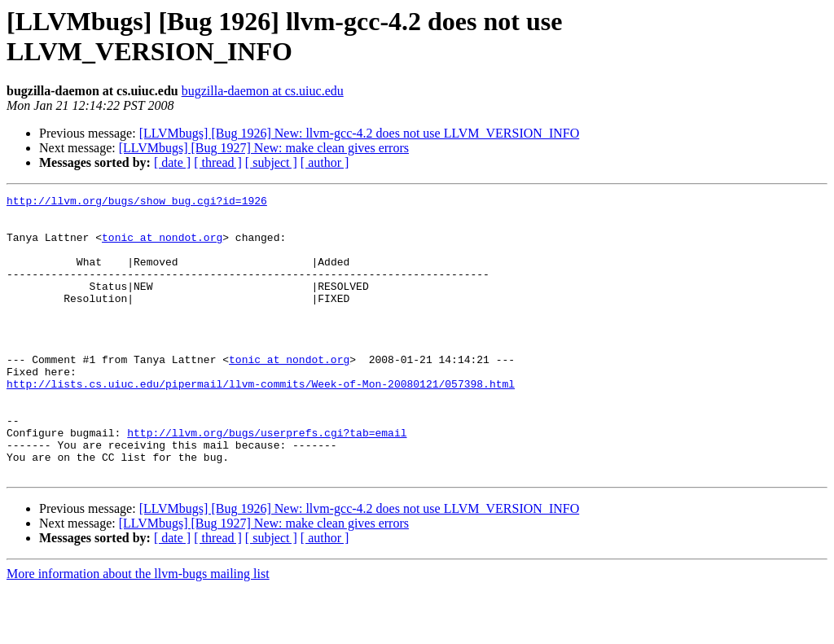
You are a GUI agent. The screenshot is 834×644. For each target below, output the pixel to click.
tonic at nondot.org (162, 247)
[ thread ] (218, 162)
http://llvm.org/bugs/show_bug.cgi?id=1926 (137, 203)
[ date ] (172, 162)
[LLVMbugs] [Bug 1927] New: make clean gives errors (264, 148)
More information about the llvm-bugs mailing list (138, 630)
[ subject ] (271, 162)
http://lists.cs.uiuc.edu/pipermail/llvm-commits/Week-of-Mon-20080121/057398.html (261, 423)
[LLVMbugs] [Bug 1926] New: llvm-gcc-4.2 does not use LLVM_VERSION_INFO (360, 133)
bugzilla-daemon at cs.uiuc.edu (263, 91)
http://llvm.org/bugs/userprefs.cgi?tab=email (267, 481)
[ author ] (325, 162)
